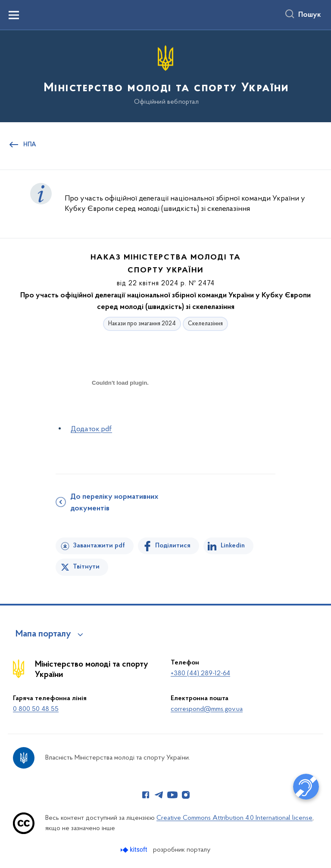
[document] (120, 413)
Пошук (310, 15)
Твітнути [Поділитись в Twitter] (86, 567)
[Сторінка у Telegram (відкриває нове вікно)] (159, 795)
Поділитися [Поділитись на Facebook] (173, 546)
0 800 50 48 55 (36, 709)
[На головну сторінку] (165, 76)
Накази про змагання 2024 (142, 324)
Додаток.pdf (91, 429)
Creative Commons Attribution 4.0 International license (234, 818)
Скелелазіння (205, 324)
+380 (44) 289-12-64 (200, 673)
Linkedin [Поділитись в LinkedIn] (233, 546)
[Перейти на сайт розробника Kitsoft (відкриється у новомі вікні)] (135, 850)
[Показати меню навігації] (14, 15)
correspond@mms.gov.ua (207, 709)
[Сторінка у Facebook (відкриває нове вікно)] (146, 795)
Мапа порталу (43, 634)
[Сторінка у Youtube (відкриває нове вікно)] (172, 795)
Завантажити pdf (99, 546)
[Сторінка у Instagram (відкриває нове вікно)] (186, 795)
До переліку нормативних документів (114, 503)
